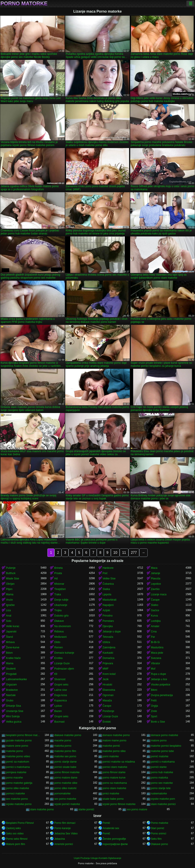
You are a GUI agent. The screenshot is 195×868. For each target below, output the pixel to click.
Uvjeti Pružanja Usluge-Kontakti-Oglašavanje (97, 858)
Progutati (11, 674)
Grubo (10, 700)
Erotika (58, 658)
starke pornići (86, 809)
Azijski (106, 610)
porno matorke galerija (19, 783)
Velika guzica (14, 722)
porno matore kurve (114, 778)
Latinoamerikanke (16, 679)
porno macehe (14, 778)
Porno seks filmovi (17, 839)
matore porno (159, 740)
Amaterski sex (111, 828)
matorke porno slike (114, 751)
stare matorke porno (42, 809)
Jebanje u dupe (112, 632)
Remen (58, 647)
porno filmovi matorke (67, 772)
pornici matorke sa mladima (119, 762)
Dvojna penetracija (162, 695)
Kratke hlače (13, 658)
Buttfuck (11, 573)
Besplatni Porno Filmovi (20, 823)
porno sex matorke (162, 783)
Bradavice (12, 690)
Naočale (11, 695)
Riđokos (59, 632)
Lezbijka (156, 621)
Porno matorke (24, 4)
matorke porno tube (162, 751)
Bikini (154, 690)
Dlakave (59, 621)
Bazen (58, 711)
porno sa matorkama (115, 783)
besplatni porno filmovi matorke (23, 735)
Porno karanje (62, 828)
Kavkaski (108, 653)
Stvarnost (60, 679)
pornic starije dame (65, 762)
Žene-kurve (13, 647)
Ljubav (58, 706)
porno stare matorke (114, 788)
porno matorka (159, 778)
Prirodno (108, 616)
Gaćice (155, 610)
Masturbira (157, 647)
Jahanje (156, 573)
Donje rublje (61, 600)
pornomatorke (62, 794)
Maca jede (157, 653)
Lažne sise (60, 690)
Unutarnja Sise (15, 711)
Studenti (11, 669)
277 (134, 553)
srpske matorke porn (163, 799)
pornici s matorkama (18, 767)
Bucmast (59, 722)
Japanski (11, 632)
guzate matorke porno (19, 740)
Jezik (106, 679)
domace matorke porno (116, 735)
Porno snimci (159, 834)
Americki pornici (64, 844)
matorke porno (14, 751)
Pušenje (11, 568)
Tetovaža (108, 637)
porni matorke (111, 756)
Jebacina (59, 839)
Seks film (156, 839)
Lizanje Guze (62, 663)
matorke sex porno (65, 756)
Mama (10, 594)
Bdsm (9, 653)
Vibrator (156, 663)
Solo (9, 621)
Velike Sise (109, 579)
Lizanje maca (159, 594)
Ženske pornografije (114, 839)
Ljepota (107, 594)
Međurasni (60, 637)
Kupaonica (60, 700)
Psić (105, 573)
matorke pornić (111, 746)
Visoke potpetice (161, 685)
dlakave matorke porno (68, 735)
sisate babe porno (113, 799)
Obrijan (10, 584)
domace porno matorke (164, 735)
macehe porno (63, 740)
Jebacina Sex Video (66, 834)
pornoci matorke (15, 794)
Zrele (154, 711)
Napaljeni (108, 605)
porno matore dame (66, 778)
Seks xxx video (15, 834)
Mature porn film (16, 844)
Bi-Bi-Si (155, 642)
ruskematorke (159, 794)
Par (153, 637)
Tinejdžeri (60, 589)
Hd (56, 579)
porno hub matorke (162, 772)
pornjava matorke (16, 772)
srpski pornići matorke (67, 804)
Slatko (155, 605)
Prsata (58, 573)
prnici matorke (111, 794)
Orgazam (11, 685)
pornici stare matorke (115, 767)
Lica (8, 610)
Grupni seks (61, 685)
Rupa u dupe (159, 674)
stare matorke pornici (163, 804)
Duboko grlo (61, 616)
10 (115, 553)
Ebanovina (109, 690)
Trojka (58, 610)
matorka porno (63, 746)
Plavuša (156, 579)
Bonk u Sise (158, 722)
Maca (154, 568)
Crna (154, 632)
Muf (153, 669)
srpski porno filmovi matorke (119, 804)
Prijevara (108, 663)
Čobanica (108, 584)
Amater (155, 626)
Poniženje (109, 711)
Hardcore (108, 568)
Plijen (9, 589)
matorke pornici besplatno (166, 746)
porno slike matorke (18, 788)
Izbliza (106, 642)
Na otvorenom (62, 626)
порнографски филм (115, 844)
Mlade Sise (12, 579)
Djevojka (108, 626)
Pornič (106, 834)
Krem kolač (109, 674)
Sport (154, 716)
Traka (58, 594)
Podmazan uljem (64, 669)
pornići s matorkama (163, 762)
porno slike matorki (65, 788)
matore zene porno (17, 746)
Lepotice (156, 584)
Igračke (10, 605)
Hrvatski (107, 685)
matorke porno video (18, 756)
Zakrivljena (109, 647)
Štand (9, 637)
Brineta (58, 568)
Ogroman (108, 695)
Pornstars (108, 621)
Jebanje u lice (159, 679)
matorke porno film (65, 751)
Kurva (154, 616)
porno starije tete (161, 788)
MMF (106, 669)
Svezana (156, 658)
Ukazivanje (61, 605)
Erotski (107, 722)
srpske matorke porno (19, 804)
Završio (155, 589)
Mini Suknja (13, 716)
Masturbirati (110, 600)
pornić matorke (160, 756)
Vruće (9, 600)
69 (56, 674)
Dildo (57, 642)
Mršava (10, 642)
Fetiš (154, 700)
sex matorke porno (17, 799)
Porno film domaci (65, 823)
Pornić (106, 823)
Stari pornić (158, 828)
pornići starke (159, 767)
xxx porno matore (137, 809)
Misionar (59, 584)
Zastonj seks (13, 828)
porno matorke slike (66, 783)
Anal (9, 616)
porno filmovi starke (114, 772)
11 (124, 553)
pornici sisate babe (65, 767)
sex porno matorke (65, 799)
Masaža (107, 700)
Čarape (155, 600)
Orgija (154, 706)
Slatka (106, 589)
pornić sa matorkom (18, 762)
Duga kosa (60, 695)
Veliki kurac (13, 626)
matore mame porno (115, 740)
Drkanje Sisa (13, 706)
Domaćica (109, 658)
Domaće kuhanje (64, 653)
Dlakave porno (159, 844)
